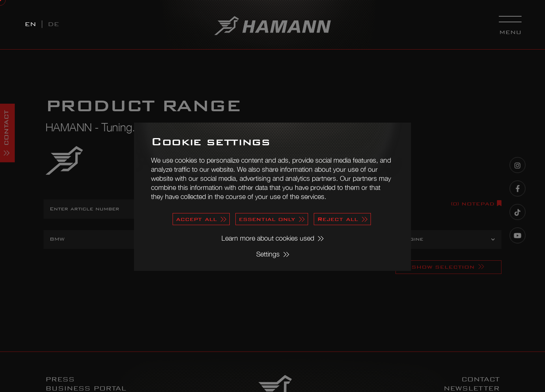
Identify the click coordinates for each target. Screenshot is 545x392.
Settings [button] (268, 254)
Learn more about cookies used (268, 238)
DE (53, 24)
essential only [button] (267, 219)
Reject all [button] (338, 219)
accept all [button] (196, 219)
